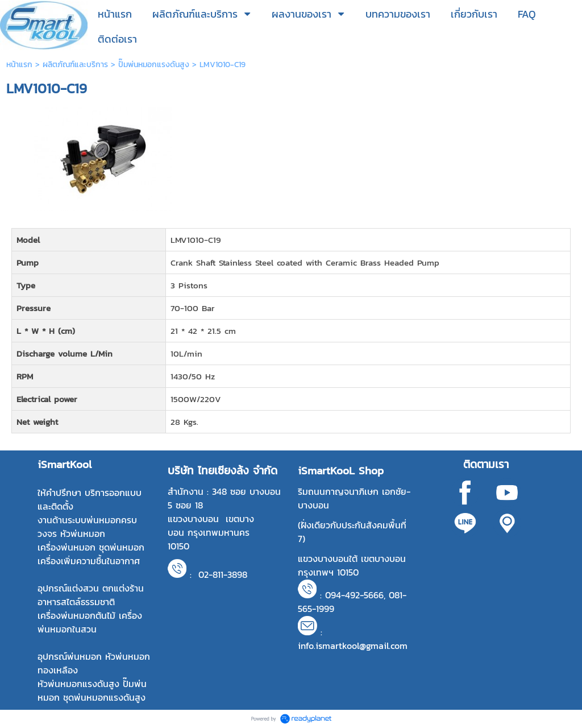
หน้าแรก (19, 65)
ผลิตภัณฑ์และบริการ (75, 65)
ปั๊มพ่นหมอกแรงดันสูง (154, 65)
